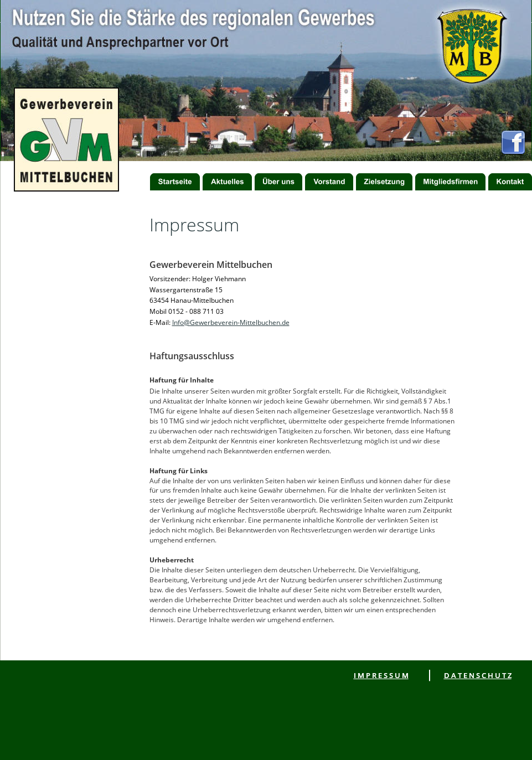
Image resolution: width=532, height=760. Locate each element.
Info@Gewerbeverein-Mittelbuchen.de (231, 322)
